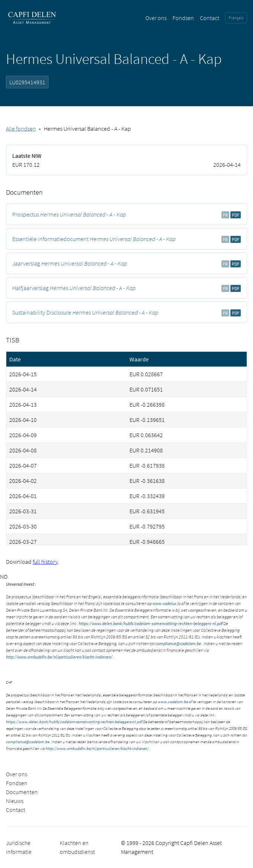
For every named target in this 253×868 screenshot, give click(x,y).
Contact (210, 18)
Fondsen (183, 18)
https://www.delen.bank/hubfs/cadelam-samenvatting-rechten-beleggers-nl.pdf (151, 623)
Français (236, 18)
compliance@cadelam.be (178, 643)
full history (45, 562)
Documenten (22, 792)
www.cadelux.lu (167, 603)
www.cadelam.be (173, 702)
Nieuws (15, 801)
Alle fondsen (21, 129)
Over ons (156, 18)
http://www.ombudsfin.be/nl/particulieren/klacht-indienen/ (59, 657)
